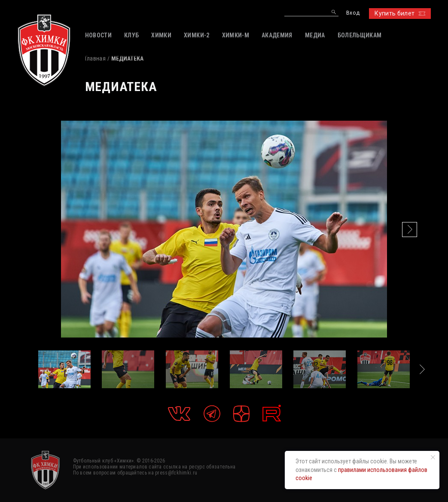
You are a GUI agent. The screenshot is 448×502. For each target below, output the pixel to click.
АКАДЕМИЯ (277, 35)
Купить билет (400, 13)
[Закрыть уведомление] (433, 457)
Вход (353, 13)
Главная (95, 58)
